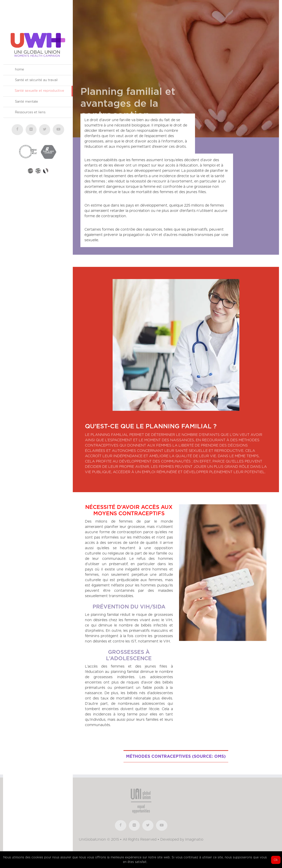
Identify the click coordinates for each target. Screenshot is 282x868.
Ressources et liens (30, 112)
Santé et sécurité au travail (36, 80)
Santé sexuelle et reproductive (39, 91)
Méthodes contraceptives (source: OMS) (176, 756)
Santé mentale (27, 102)
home (20, 70)
